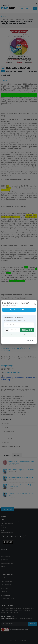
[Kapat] (35, 304)
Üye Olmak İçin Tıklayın (19, 310)
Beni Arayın (27, 330)
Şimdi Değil (31, 341)
